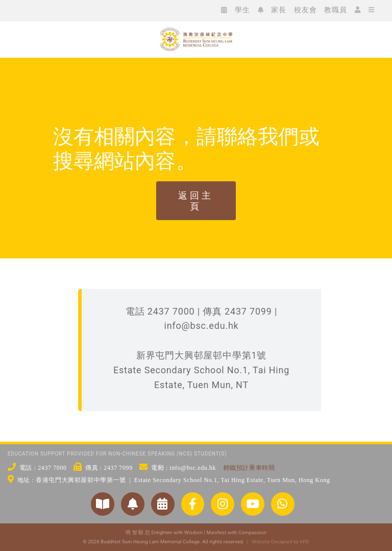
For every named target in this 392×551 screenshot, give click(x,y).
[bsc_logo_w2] (196, 32)
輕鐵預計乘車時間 (249, 468)
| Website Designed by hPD (276, 542)
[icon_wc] (39, 9)
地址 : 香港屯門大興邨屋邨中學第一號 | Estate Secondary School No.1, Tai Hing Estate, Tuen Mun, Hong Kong (174, 480)
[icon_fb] (54, 9)
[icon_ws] (23, 9)
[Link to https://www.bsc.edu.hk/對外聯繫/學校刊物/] (103, 504)
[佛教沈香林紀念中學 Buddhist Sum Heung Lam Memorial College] (196, 69)
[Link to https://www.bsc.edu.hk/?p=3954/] (163, 504)
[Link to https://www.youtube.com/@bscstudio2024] (253, 504)
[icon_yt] (100, 9)
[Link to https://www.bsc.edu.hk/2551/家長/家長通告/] (133, 504)
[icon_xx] (85, 9)
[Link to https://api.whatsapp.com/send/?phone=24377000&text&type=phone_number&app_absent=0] (283, 504)
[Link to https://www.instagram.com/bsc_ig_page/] (223, 504)
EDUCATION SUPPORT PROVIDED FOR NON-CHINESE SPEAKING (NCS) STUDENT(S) (117, 454)
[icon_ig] (69, 9)
